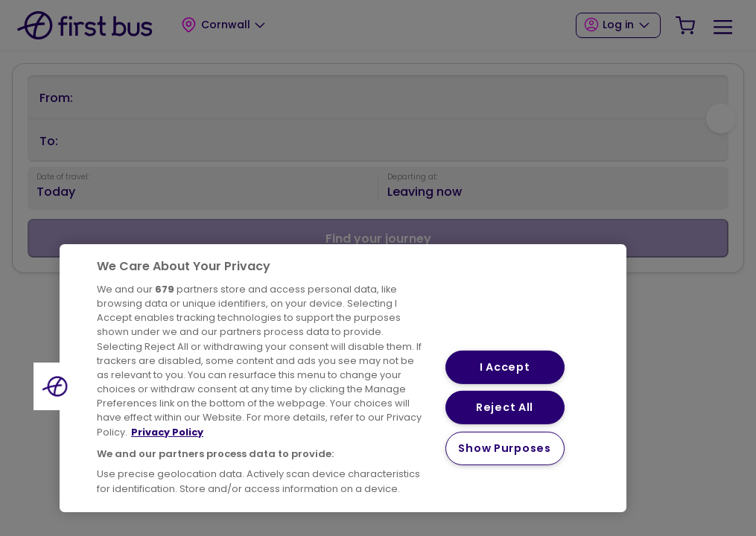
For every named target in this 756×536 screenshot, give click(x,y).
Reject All (505, 407)
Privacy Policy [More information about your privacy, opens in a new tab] (167, 432)
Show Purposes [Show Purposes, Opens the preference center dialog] (504, 448)
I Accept (505, 367)
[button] (57, 386)
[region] (343, 378)
